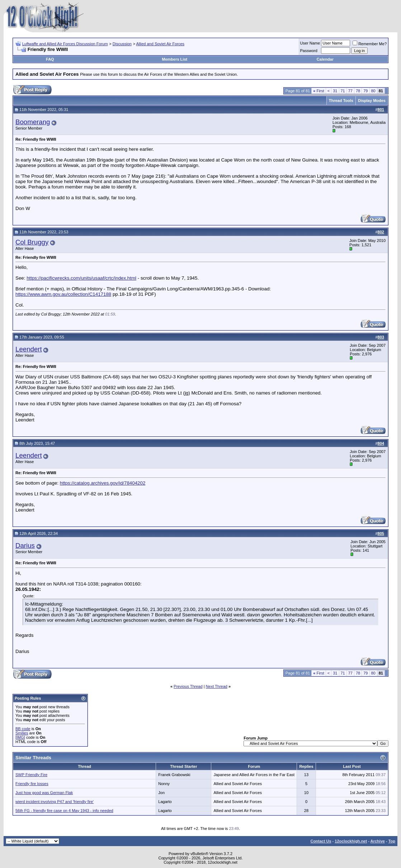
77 (350, 91)
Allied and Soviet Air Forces (161, 44)
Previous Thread (188, 686)
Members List (174, 59)
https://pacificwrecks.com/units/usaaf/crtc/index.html (81, 278)
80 (373, 91)
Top (392, 841)
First (319, 91)
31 (335, 91)
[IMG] (20, 737)
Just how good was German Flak (44, 793)
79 (365, 91)
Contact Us (321, 841)
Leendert (29, 349)
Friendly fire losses (32, 784)
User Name (310, 43)
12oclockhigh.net (351, 841)
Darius (25, 545)
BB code (23, 729)
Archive (378, 841)
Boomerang (33, 122)
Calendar (325, 59)
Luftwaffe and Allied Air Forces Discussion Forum (65, 44)
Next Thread (217, 686)
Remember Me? (370, 44)
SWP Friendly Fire (31, 775)
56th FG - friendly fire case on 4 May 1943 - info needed (64, 811)
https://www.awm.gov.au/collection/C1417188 (63, 294)
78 (358, 91)
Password (309, 51)
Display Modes (372, 101)
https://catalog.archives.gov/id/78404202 (103, 483)
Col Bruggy (32, 242)
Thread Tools (341, 101)
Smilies (22, 733)
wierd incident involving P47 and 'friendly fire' (55, 802)
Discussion (122, 44)
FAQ (50, 59)
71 (343, 91)
